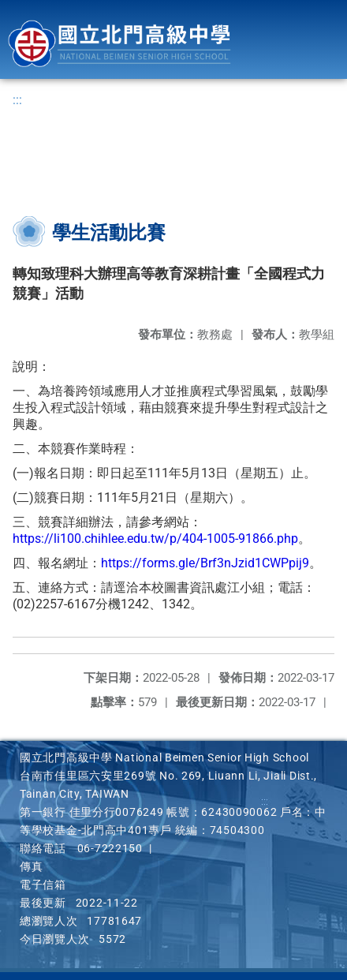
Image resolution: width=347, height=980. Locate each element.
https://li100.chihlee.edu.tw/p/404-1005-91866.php (155, 539)
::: (17, 100)
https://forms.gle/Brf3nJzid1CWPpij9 (205, 563)
